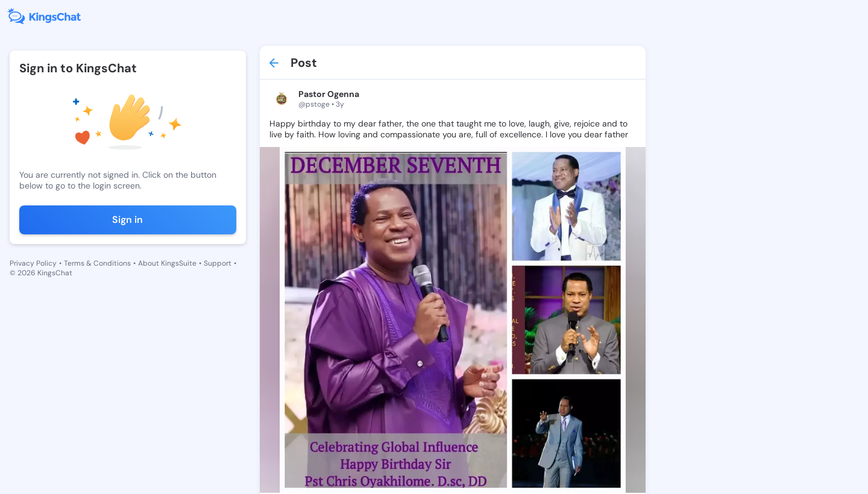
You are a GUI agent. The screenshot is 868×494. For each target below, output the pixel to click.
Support (218, 263)
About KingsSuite (167, 263)
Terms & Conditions (97, 263)
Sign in (127, 220)
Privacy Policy (33, 263)
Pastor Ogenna (329, 94)
